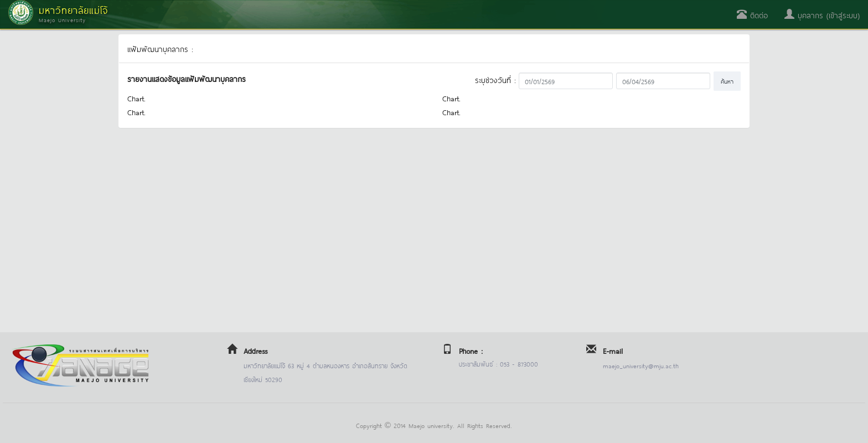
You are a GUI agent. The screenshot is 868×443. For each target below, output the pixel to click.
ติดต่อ (752, 15)
